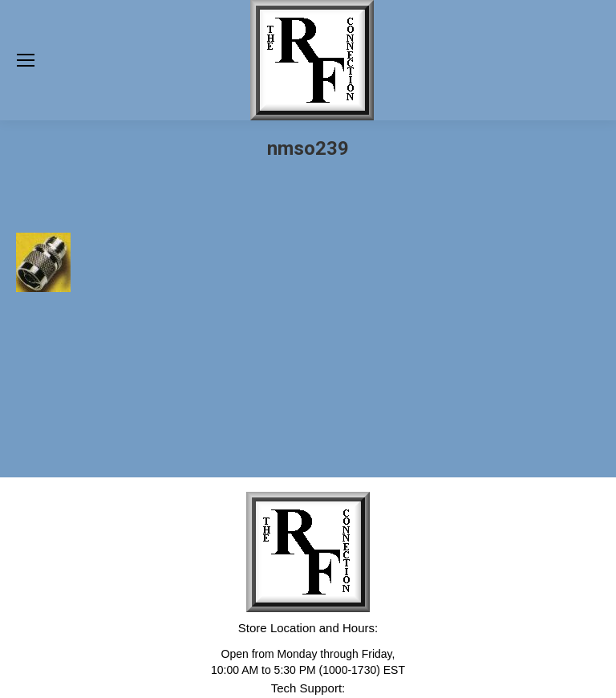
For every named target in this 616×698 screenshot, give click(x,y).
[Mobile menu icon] (26, 60)
